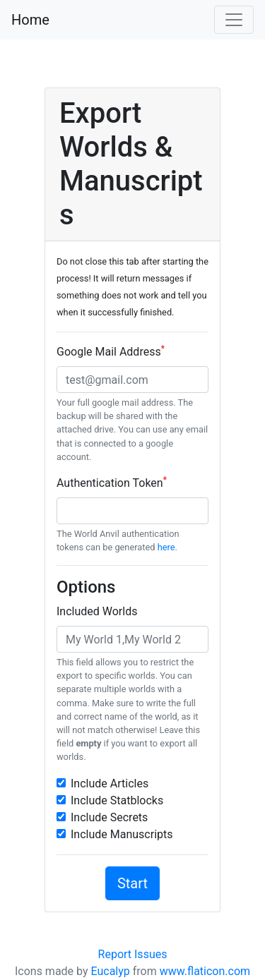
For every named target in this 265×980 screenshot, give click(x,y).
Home (30, 20)
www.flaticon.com (205, 971)
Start (132, 883)
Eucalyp (111, 971)
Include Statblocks (117, 800)
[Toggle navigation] (234, 20)
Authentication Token (112, 482)
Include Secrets (109, 817)
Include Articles (110, 784)
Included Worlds (97, 611)
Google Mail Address (111, 351)
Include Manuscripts (122, 834)
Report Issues (133, 954)
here (166, 547)
